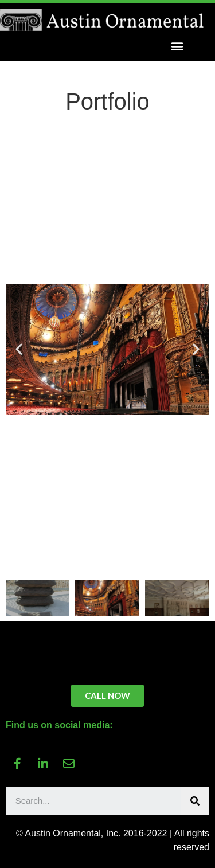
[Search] (195, 801)
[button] (177, 46)
